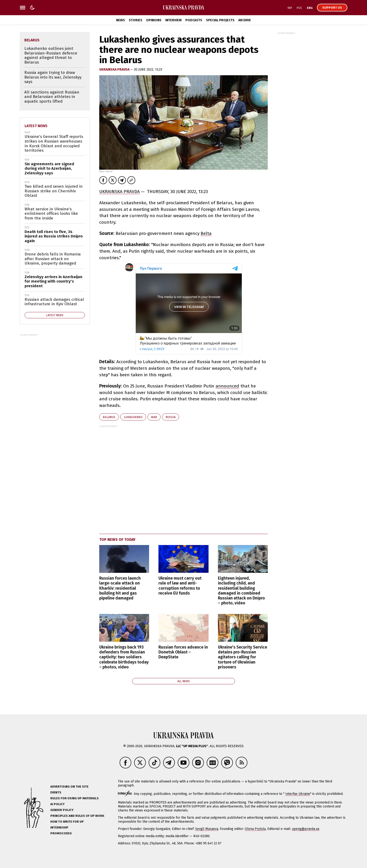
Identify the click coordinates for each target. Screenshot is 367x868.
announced (227, 386)
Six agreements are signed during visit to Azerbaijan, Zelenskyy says (49, 169)
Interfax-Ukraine (298, 794)
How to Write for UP (67, 822)
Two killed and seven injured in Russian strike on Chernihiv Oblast (54, 191)
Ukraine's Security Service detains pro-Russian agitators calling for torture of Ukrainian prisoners (242, 657)
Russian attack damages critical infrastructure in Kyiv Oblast (54, 302)
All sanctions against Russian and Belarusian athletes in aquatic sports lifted (52, 97)
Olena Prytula (255, 829)
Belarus (109, 417)
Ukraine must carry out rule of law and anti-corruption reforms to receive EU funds (180, 586)
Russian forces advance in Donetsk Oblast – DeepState (183, 652)
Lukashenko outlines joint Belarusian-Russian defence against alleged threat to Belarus (51, 55)
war (154, 417)
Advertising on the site (69, 787)
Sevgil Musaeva (207, 829)
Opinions (154, 20)
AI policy (57, 804)
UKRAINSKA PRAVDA (119, 192)
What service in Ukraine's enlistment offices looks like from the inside (51, 214)
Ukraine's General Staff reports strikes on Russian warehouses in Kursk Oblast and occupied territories (54, 143)
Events (56, 792)
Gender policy (62, 810)
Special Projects (220, 20)
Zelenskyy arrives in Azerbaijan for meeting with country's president (53, 281)
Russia (171, 417)
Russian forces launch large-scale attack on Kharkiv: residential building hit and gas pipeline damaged (120, 588)
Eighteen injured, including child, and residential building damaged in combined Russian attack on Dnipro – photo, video (241, 591)
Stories (136, 20)
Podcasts (194, 20)
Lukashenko (133, 417)
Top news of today (117, 540)
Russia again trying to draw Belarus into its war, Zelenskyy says (53, 77)
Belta (206, 233)
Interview (173, 20)
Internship (59, 827)
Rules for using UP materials (75, 798)
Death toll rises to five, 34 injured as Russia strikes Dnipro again (54, 236)
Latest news (36, 126)
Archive (245, 20)
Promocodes (61, 833)
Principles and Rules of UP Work (77, 816)
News (121, 20)
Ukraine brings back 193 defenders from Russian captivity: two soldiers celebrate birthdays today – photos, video (124, 657)
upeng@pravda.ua (306, 829)
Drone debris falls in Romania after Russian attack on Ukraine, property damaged (53, 259)
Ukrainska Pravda (115, 70)
